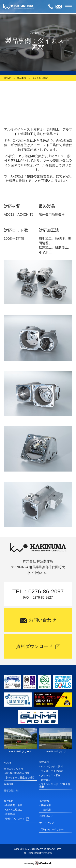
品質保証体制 (11, 791)
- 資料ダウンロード (17, 819)
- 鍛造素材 (45, 780)
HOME (7, 78)
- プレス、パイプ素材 (51, 771)
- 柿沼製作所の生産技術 (17, 773)
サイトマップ (47, 823)
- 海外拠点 (9, 814)
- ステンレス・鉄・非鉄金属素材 (55, 785)
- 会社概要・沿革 (13, 805)
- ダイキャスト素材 (50, 775)
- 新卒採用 (45, 805)
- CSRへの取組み (13, 810)
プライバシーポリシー (51, 829)
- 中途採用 (45, 810)
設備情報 (9, 784)
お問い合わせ (47, 816)
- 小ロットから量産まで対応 (19, 778)
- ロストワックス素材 (51, 767)
